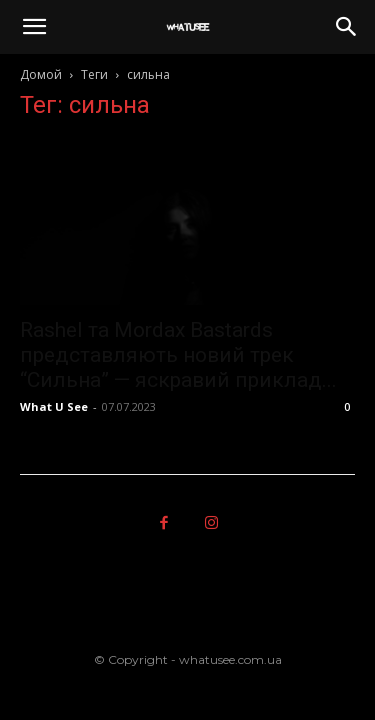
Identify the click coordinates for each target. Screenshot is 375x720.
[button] (34, 27)
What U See (54, 406)
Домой (41, 74)
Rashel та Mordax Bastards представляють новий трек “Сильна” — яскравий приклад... (178, 355)
